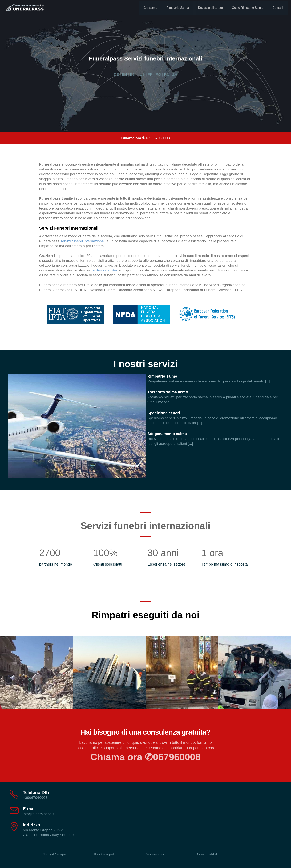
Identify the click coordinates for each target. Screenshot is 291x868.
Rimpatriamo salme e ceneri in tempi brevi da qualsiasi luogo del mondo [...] (209, 381)
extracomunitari (106, 270)
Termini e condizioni (207, 854)
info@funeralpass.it (39, 814)
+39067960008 (35, 798)
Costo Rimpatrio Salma (246, 7)
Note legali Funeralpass (55, 854)
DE (116, 74)
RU (167, 74)
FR (150, 74)
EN (124, 74)
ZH (175, 74)
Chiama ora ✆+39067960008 (145, 138)
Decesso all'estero (209, 7)
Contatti (276, 7)
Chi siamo (149, 7)
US (142, 74)
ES (132, 74)
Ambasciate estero (155, 854)
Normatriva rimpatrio (105, 854)
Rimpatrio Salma (176, 7)
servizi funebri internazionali (83, 241)
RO (158, 74)
